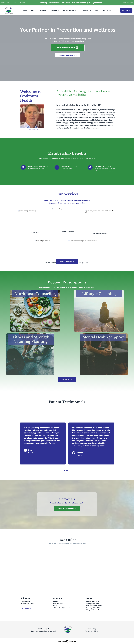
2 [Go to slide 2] (66, 470)
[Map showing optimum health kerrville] (67, 571)
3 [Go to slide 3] (68, 470)
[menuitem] (25, 10)
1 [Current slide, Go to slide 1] (64, 470)
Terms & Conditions (91, 631)
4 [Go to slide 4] (70, 470)
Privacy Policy (92, 629)
